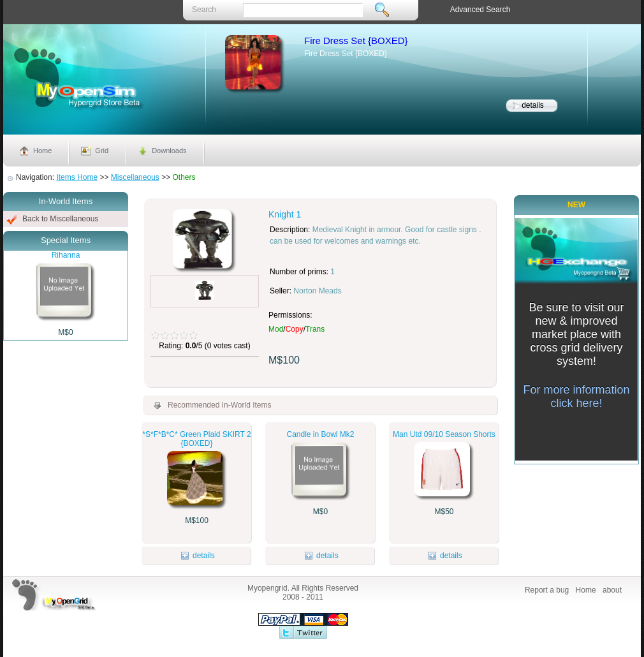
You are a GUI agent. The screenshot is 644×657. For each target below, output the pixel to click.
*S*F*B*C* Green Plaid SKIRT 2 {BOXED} (196, 439)
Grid (102, 151)
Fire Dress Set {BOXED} (356, 41)
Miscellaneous (135, 177)
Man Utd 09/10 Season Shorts (444, 434)
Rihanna (66, 255)
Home (42, 151)
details (533, 105)
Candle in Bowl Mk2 (320, 434)
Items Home (77, 177)
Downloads (169, 151)
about (612, 590)
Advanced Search (480, 10)
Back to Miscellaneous (60, 219)
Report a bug (547, 590)
